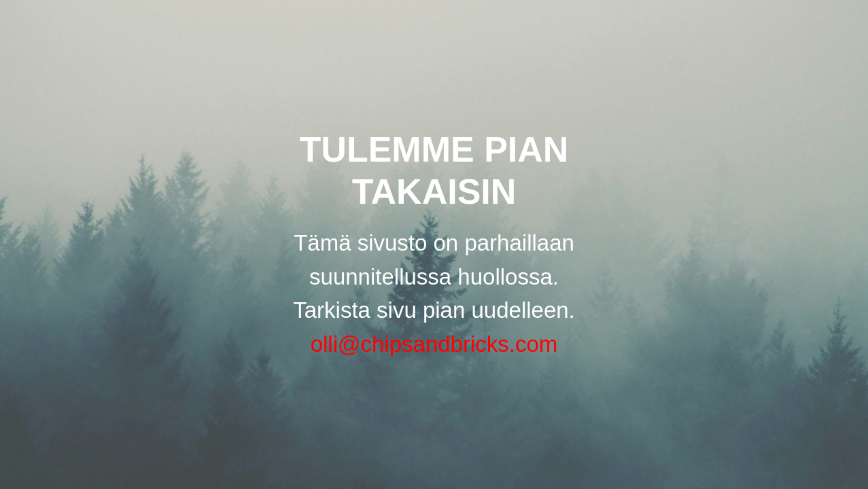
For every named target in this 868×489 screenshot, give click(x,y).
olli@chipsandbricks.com (434, 344)
